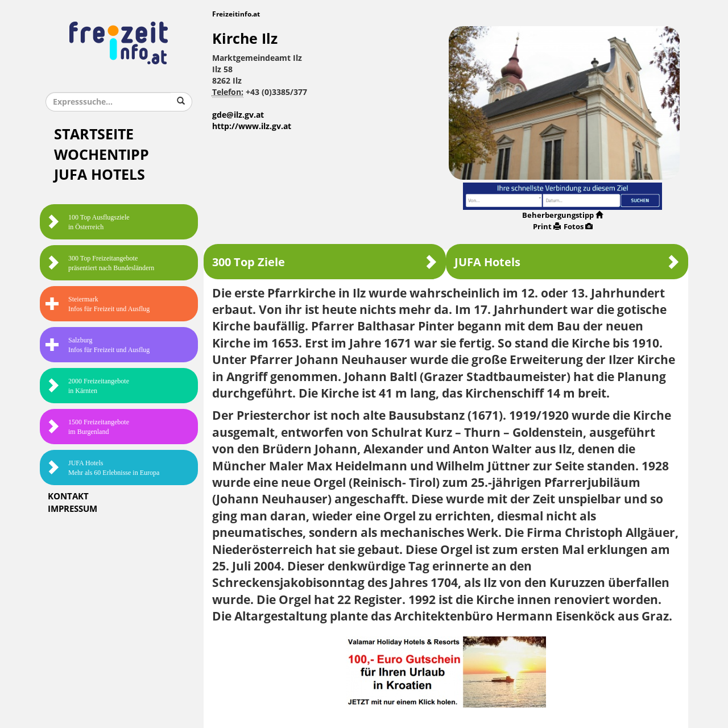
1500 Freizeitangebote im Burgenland (87, 427)
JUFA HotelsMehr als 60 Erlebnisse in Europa (102, 468)
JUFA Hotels (100, 175)
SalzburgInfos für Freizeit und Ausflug (98, 345)
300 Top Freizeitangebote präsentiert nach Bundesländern (100, 263)
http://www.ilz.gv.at (252, 127)
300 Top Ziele (325, 262)
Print (547, 227)
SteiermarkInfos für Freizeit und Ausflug (98, 304)
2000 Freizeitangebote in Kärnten (87, 386)
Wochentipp (102, 155)
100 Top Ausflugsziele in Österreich (88, 222)
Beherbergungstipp (562, 215)
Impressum (73, 509)
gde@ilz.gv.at (238, 115)
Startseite (94, 135)
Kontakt (68, 497)
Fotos (578, 227)
